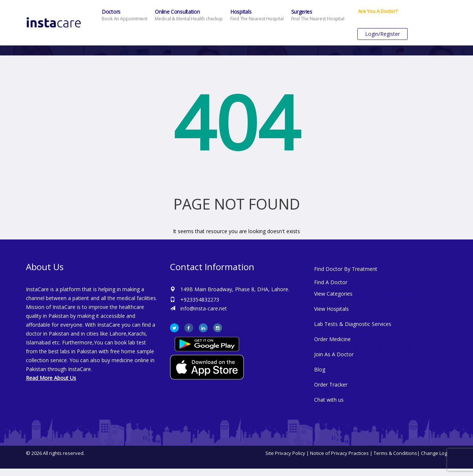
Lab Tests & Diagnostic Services (353, 324)
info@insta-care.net (204, 308)
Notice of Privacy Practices (339, 453)
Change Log (434, 453)
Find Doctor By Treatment (346, 269)
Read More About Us (51, 378)
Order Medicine (332, 339)
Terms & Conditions (395, 453)
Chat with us (329, 400)
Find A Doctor (331, 282)
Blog (320, 369)
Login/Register (382, 34)
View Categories (333, 294)
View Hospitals (331, 309)
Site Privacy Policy (285, 453)
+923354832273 (200, 300)
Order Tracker (331, 385)
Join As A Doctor (334, 354)
